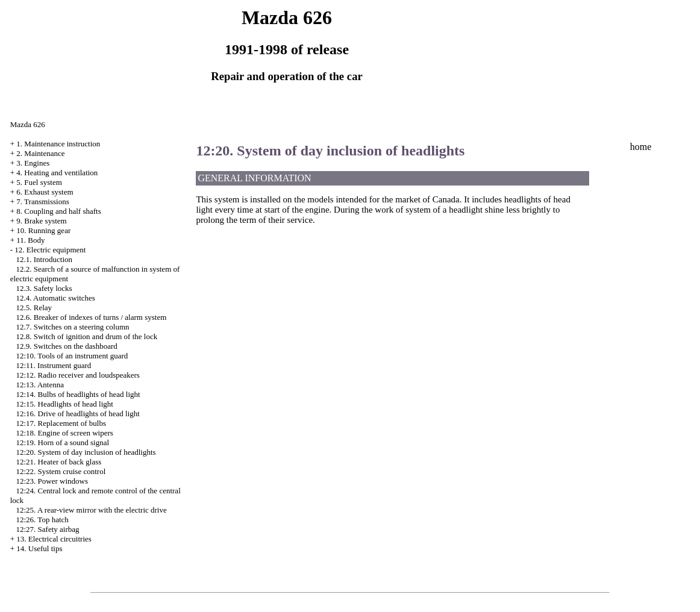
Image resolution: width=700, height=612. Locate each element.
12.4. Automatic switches (55, 298)
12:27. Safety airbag (47, 529)
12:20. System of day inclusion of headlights (86, 452)
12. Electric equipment (50, 250)
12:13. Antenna (39, 385)
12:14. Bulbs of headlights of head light (78, 394)
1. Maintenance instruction (58, 144)
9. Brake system (41, 221)
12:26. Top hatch (42, 520)
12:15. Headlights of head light (64, 404)
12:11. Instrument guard (53, 365)
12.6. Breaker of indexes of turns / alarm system (91, 317)
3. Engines (33, 163)
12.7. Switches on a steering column (72, 327)
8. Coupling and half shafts (58, 211)
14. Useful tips (39, 548)
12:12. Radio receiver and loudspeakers (77, 375)
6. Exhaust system (45, 192)
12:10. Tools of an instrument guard (72, 356)
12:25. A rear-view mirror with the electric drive (91, 510)
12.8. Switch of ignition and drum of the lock (86, 336)
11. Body (30, 240)
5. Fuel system (39, 182)
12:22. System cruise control (61, 471)
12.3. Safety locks (44, 288)
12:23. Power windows (52, 481)
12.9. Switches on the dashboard (66, 346)
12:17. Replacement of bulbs (61, 423)
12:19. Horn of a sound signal (62, 442)
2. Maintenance (40, 153)
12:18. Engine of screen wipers (64, 433)
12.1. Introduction (44, 259)
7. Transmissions (42, 201)
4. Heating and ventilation (57, 173)
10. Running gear (43, 230)
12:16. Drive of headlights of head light (77, 414)
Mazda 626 (28, 124)
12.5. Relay (34, 308)
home (641, 147)
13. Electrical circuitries (54, 539)
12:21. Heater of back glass (58, 462)
